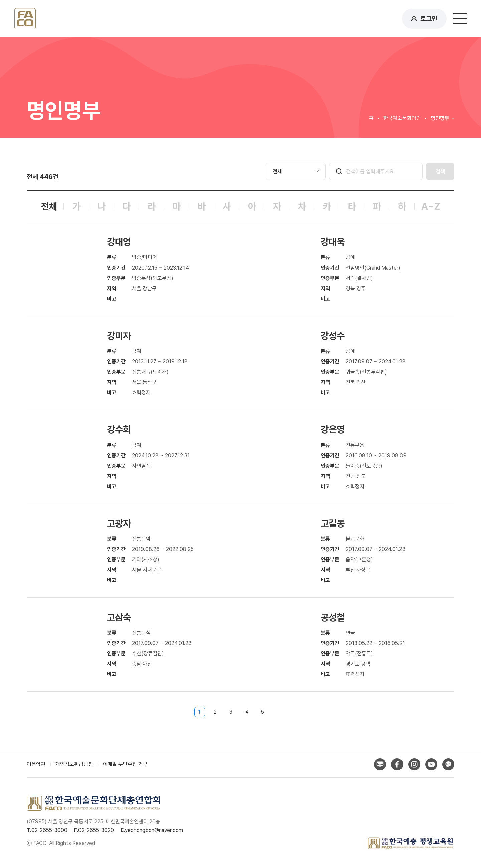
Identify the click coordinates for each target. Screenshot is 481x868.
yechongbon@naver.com (154, 830)
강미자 (119, 336)
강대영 (119, 242)
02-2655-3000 (49, 830)
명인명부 (440, 118)
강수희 (119, 429)
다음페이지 (282, 712)
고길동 (333, 523)
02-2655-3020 (96, 830)
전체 (49, 206)
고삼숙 (119, 617)
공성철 (333, 617)
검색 (440, 171)
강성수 (333, 336)
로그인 (429, 19)
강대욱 (333, 242)
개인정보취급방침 (74, 764)
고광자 (119, 523)
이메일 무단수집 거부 (125, 764)
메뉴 (460, 19)
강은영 (333, 429)
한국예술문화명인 (402, 118)
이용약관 (36, 764)
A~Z (431, 206)
